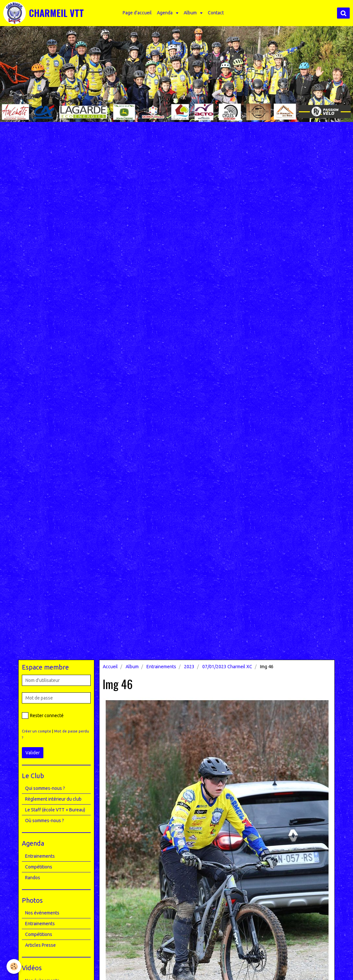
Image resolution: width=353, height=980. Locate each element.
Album (191, 13)
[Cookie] (14, 966)
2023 (189, 667)
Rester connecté (43, 716)
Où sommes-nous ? (45, 821)
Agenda (165, 13)
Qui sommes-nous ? (45, 788)
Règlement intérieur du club (53, 799)
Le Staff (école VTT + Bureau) (55, 810)
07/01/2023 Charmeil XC (227, 667)
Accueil (110, 667)
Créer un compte (37, 731)
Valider (33, 753)
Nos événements (42, 913)
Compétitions (39, 867)
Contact (216, 13)
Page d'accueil (137, 13)
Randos (33, 878)
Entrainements (161, 667)
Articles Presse (40, 945)
